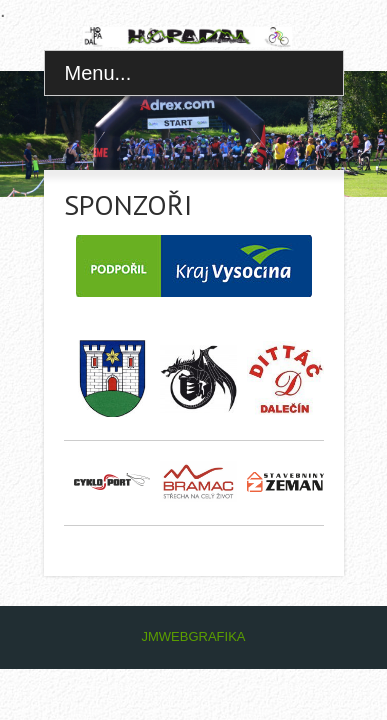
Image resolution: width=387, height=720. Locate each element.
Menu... (98, 73)
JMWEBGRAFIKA (193, 636)
